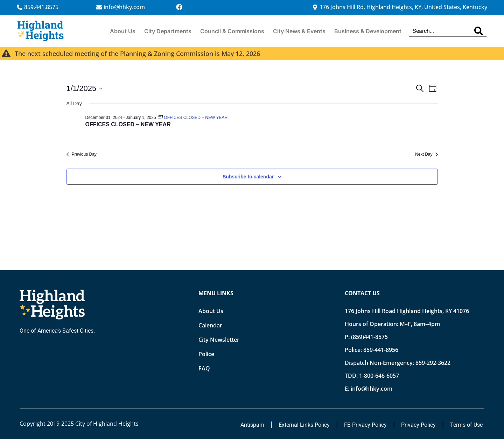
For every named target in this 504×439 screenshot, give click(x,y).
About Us (123, 31)
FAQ (204, 368)
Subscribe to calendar (248, 177)
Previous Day (82, 154)
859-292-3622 (433, 363)
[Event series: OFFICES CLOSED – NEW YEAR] (193, 118)
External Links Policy (304, 425)
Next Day (426, 154)
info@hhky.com (372, 389)
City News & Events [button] (299, 31)
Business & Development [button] (368, 31)
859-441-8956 (381, 350)
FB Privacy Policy (365, 425)
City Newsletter (219, 340)
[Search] (479, 31)
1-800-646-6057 (379, 376)
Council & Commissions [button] (232, 31)
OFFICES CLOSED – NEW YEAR (128, 124)
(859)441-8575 (369, 337)
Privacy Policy (418, 425)
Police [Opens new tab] (206, 354)
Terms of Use (466, 425)
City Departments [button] (168, 31)
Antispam (252, 425)
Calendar (210, 325)
